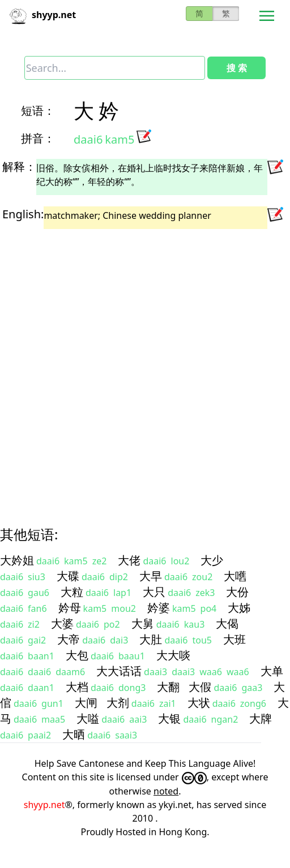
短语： (38, 111)
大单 (272, 671)
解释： (19, 167)
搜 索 (237, 68)
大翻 (168, 687)
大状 (199, 703)
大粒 (72, 592)
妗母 (70, 608)
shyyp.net (44, 805)
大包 (77, 655)
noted (166, 791)
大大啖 (173, 655)
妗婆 (159, 608)
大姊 (239, 608)
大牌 (261, 718)
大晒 (74, 734)
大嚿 (235, 576)
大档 (77, 687)
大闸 (86, 703)
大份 (237, 592)
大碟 (68, 576)
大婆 (62, 623)
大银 (169, 718)
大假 (200, 687)
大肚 (151, 639)
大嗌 (88, 718)
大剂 (118, 703)
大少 (212, 560)
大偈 (227, 623)
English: (23, 214)
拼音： (38, 138)
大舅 (143, 623)
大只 (154, 592)
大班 (234, 639)
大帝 (69, 639)
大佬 (129, 560)
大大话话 (119, 671)
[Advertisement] (134, 368)
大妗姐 (17, 560)
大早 (151, 576)
